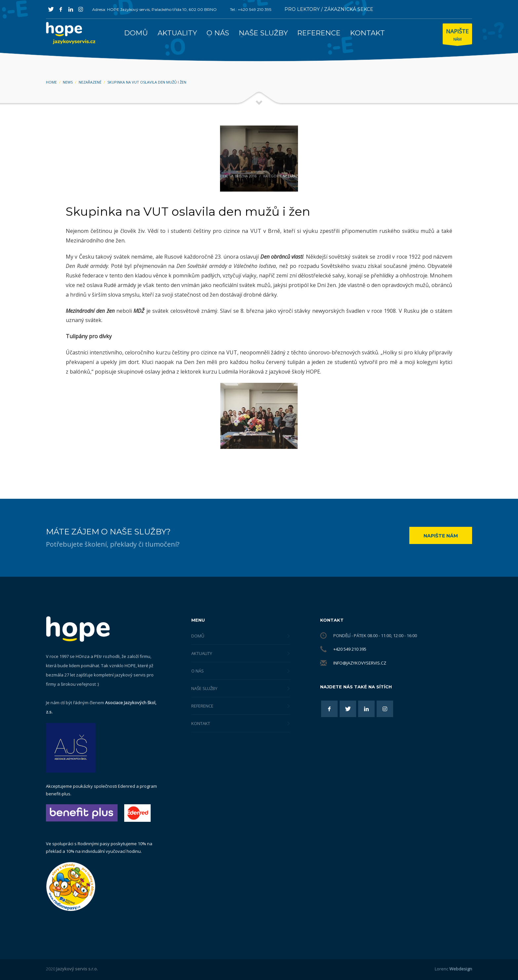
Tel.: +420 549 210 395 (251, 9)
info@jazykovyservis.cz (360, 663)
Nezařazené (294, 176)
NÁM (457, 36)
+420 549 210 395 (350, 649)
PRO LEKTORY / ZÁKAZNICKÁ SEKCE (329, 9)
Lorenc (453, 969)
